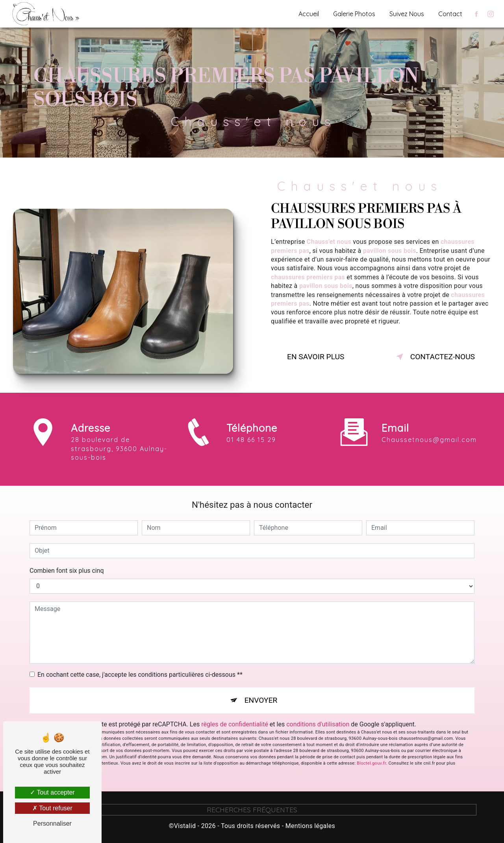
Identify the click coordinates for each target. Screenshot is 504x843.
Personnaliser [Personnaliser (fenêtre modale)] (52, 824)
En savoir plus (316, 357)
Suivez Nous (407, 14)
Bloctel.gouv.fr (371, 763)
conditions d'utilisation (318, 724)
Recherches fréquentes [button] (252, 810)
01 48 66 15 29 (251, 457)
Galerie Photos (354, 14)
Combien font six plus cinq (67, 571)
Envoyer (261, 700)
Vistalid (185, 826)
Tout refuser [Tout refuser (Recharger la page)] (52, 808)
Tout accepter (52, 792)
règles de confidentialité (235, 724)
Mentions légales (310, 826)
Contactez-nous (434, 357)
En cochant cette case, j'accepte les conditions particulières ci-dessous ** (140, 675)
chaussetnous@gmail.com (429, 423)
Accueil (309, 14)
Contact (450, 14)
